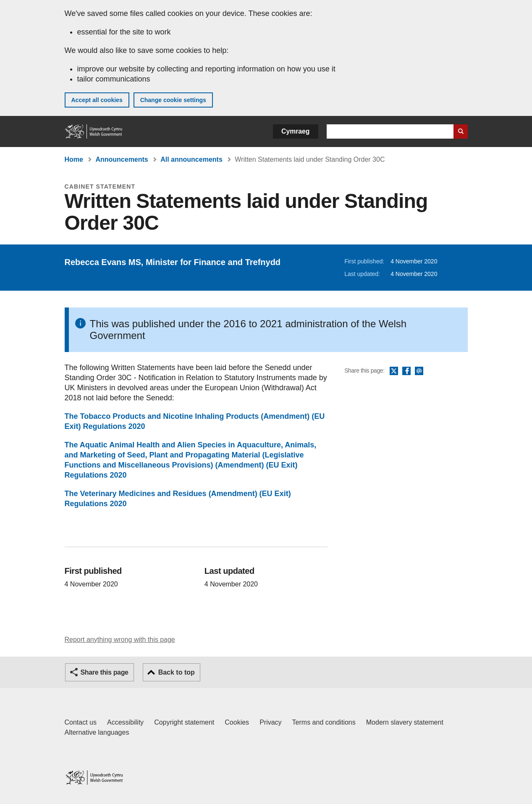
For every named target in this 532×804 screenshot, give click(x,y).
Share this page (105, 672)
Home (74, 159)
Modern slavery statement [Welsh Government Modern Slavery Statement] (405, 722)
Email (419, 371)
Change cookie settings (173, 100)
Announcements (122, 159)
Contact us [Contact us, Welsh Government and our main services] (81, 722)
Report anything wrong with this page (120, 640)
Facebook (406, 371)
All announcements (191, 159)
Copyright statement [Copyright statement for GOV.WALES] (184, 722)
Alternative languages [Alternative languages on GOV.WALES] (97, 732)
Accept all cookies (97, 100)
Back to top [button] (177, 672)
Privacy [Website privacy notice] (270, 722)
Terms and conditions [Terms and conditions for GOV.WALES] (324, 722)
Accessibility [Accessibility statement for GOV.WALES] (125, 722)
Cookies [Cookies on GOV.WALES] (237, 722)
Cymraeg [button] (295, 131)
